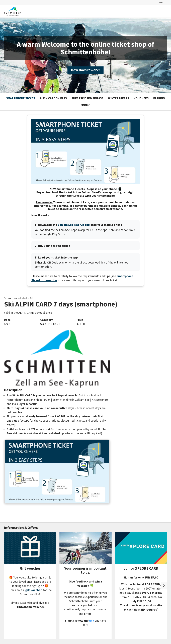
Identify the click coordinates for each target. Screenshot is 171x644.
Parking (159, 98)
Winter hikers (119, 98)
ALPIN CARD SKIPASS (53, 98)
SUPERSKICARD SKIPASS (87, 98)
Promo (85, 105)
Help (161, 2)
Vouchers (141, 98)
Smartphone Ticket (21, 98)
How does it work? (85, 70)
